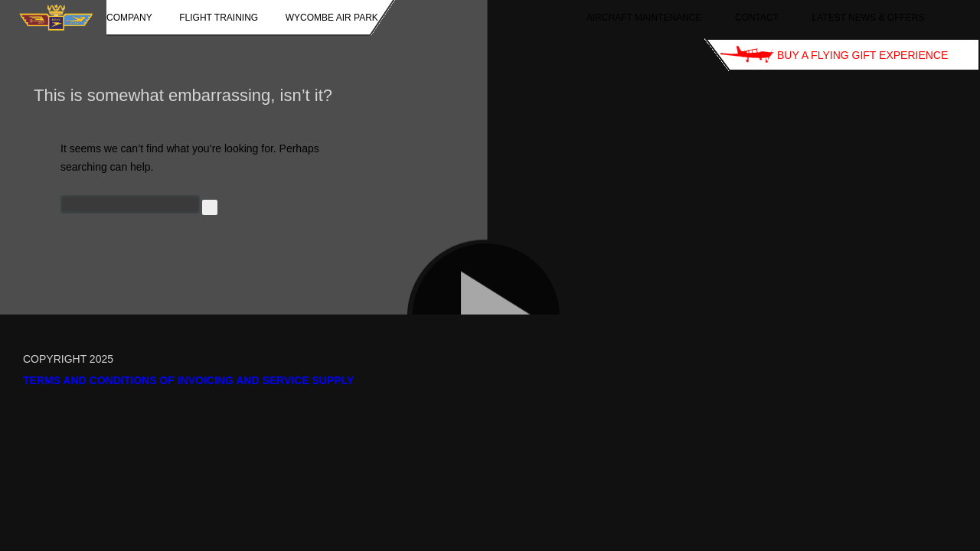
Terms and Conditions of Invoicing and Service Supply (188, 380)
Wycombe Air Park (332, 18)
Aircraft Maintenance (644, 18)
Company (129, 18)
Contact (757, 18)
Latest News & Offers (869, 18)
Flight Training (219, 18)
